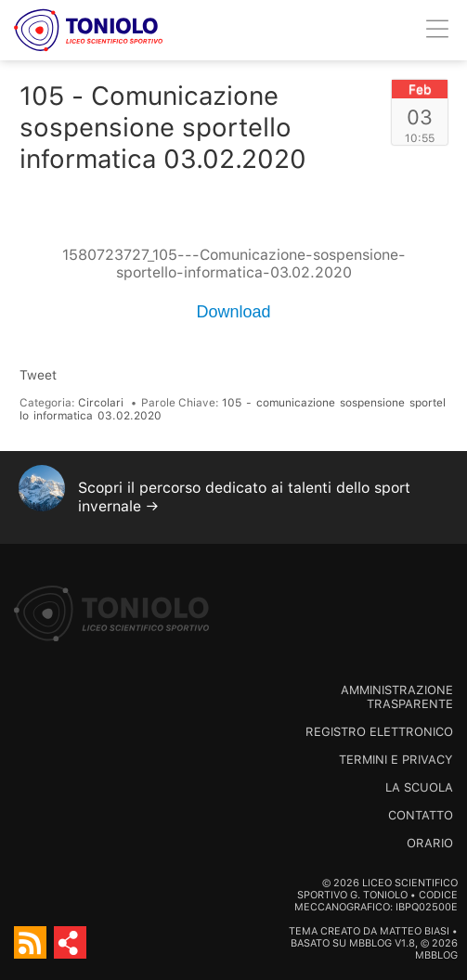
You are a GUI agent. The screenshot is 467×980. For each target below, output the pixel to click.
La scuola (419, 787)
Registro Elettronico (379, 732)
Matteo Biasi (415, 931)
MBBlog (370, 943)
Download (233, 312)
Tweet (38, 375)
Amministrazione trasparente (397, 697)
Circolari (101, 403)
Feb (420, 89)
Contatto (421, 815)
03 (420, 117)
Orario (430, 843)
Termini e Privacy (396, 760)
